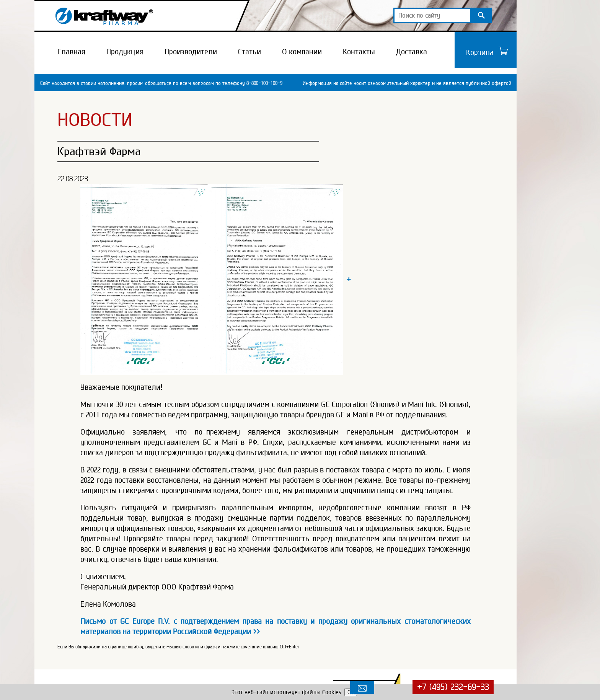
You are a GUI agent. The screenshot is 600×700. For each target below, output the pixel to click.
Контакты (359, 52)
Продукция (125, 52)
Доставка (412, 52)
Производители (191, 52)
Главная (71, 52)
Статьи (249, 52)
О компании (302, 52)
